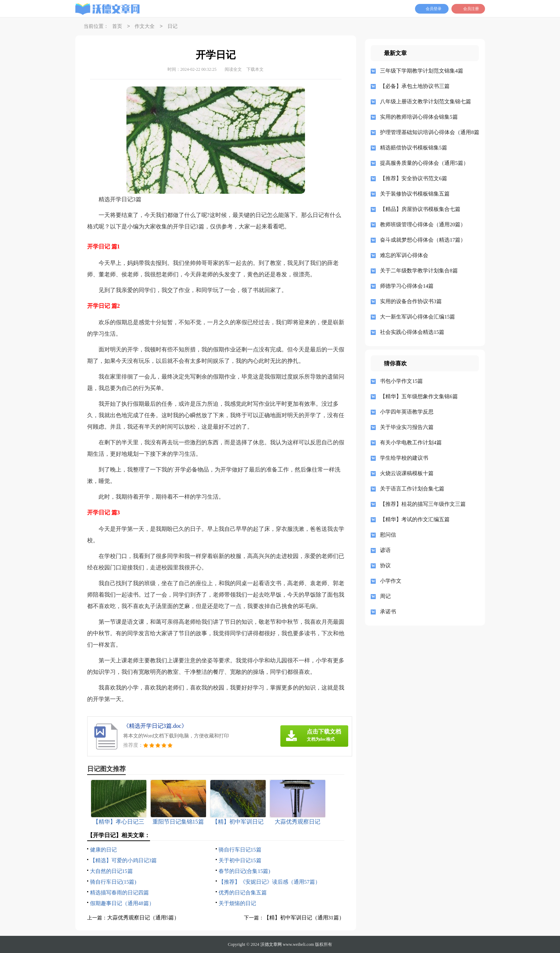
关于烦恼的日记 (237, 903)
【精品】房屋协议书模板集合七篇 (420, 209)
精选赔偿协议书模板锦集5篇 (414, 148)
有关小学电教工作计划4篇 (411, 443)
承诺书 (388, 612)
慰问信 (388, 535)
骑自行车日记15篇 (240, 850)
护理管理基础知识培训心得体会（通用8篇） (427, 132)
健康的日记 (103, 850)
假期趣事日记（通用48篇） (122, 903)
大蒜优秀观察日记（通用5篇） (143, 918)
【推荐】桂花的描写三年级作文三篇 (423, 504)
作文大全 (145, 27)
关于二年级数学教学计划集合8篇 (419, 271)
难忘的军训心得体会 (404, 255)
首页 (117, 27)
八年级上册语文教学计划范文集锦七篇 (426, 102)
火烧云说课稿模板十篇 (407, 473)
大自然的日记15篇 (111, 871)
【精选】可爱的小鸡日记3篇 (124, 860)
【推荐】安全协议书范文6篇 (414, 178)
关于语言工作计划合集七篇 (412, 489)
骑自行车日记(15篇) (113, 882)
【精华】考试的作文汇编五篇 (415, 519)
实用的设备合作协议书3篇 (411, 301)
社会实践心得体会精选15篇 (412, 332)
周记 (385, 596)
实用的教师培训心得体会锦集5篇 (419, 117)
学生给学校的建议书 (404, 458)
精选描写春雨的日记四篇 (119, 893)
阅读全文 (233, 69)
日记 (172, 27)
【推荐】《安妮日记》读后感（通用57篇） (269, 882)
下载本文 (255, 69)
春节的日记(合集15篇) (244, 871)
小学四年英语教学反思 (407, 412)
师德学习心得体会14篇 (407, 286)
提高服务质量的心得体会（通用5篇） (424, 163)
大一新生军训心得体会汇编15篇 (417, 317)
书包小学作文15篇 (401, 381)
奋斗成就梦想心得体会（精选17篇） (423, 240)
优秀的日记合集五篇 (243, 893)
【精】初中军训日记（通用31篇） (304, 918)
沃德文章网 (271, 944)
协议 (385, 566)
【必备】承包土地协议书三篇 (415, 86)
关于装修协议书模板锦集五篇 (415, 194)
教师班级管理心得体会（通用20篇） (423, 224)
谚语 (385, 550)
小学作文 (391, 581)
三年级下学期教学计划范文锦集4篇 (422, 71)
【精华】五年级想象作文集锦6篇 (419, 396)
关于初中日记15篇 (240, 860)
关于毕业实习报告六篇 (407, 427)
